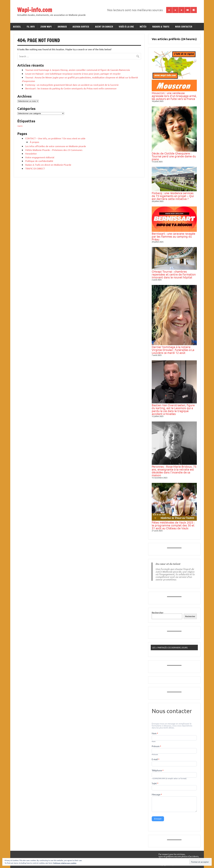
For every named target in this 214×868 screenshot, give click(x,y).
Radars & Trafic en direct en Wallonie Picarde (48, 165)
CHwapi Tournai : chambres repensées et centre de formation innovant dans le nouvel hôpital (174, 274)
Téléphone (158, 771)
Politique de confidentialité (39, 161)
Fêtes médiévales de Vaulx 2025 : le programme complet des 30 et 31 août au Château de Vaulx (173, 525)
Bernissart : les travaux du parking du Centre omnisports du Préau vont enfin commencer (71, 88)
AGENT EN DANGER (104, 27)
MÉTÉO (143, 27)
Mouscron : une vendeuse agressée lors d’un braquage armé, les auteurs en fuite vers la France (174, 96)
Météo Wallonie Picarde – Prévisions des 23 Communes (54, 150)
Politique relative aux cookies (65, 863)
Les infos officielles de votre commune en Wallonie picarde (56, 146)
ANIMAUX (62, 27)
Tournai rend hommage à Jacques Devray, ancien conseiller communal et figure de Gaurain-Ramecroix (78, 70)
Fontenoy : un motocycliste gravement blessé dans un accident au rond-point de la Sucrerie (72, 85)
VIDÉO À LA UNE (126, 27)
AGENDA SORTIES (81, 27)
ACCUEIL (17, 27)
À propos (35, 142)
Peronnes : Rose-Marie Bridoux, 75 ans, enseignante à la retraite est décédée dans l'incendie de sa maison (174, 471)
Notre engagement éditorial (40, 157)
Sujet (155, 783)
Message (157, 795)
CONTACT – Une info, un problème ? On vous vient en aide (55, 138)
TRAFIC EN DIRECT (35, 168)
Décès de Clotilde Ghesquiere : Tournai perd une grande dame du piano (174, 156)
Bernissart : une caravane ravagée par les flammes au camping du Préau (173, 236)
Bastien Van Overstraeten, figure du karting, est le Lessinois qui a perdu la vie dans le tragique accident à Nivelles (173, 409)
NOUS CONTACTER (184, 27)
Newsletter (31, 153)
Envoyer (158, 819)
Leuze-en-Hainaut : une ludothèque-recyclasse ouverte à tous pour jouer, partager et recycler (73, 74)
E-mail (156, 759)
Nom (155, 733)
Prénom (156, 746)
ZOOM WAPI (46, 27)
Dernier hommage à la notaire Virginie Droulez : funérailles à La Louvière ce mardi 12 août (173, 350)
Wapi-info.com (35, 10)
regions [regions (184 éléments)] (20, 126)
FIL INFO (31, 27)
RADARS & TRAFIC (161, 27)
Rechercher (158, 612)
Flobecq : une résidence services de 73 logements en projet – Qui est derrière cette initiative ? (173, 196)
